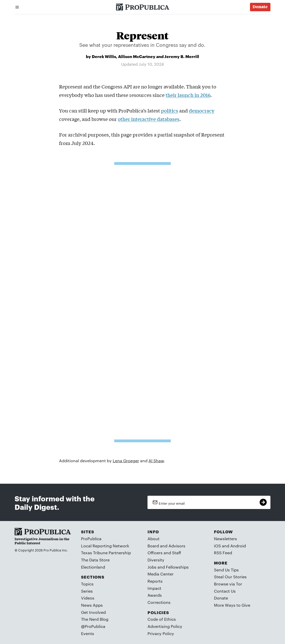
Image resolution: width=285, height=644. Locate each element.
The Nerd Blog (95, 619)
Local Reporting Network (105, 546)
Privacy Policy (161, 633)
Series (87, 591)
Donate (221, 598)
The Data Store (95, 560)
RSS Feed (223, 553)
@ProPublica (93, 626)
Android (238, 546)
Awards (155, 595)
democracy (202, 110)
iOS (217, 546)
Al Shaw (156, 461)
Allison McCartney (137, 56)
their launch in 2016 (188, 95)
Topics (87, 584)
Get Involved (93, 612)
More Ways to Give (232, 605)
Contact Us (225, 591)
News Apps (92, 605)
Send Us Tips (226, 570)
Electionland (93, 567)
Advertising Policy (165, 626)
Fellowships (177, 567)
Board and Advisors (166, 546)
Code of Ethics (162, 619)
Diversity (156, 560)
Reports (155, 581)
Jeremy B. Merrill (182, 56)
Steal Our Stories (230, 577)
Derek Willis (104, 56)
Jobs (152, 567)
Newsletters (225, 539)
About (153, 539)
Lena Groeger (126, 461)
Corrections (159, 602)
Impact (154, 588)
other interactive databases (149, 119)
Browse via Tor (228, 584)
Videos (88, 598)
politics (170, 110)
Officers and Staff (164, 553)
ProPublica (91, 539)
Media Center (161, 574)
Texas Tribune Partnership (106, 553)
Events (88, 633)
